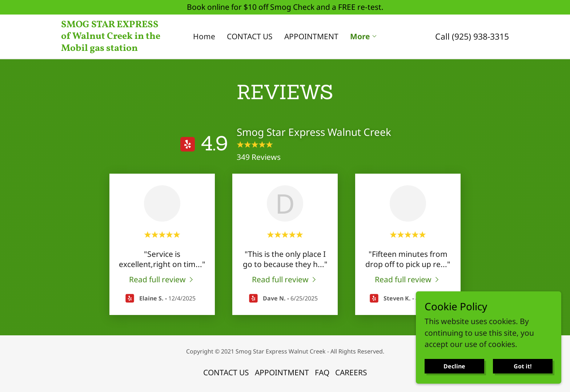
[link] (117, 48)
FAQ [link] (322, 372)
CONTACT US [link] (250, 36)
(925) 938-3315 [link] (480, 36)
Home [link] (204, 36)
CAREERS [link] (351, 372)
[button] (364, 36)
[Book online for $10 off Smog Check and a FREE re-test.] (285, 7)
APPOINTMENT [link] (311, 36)
